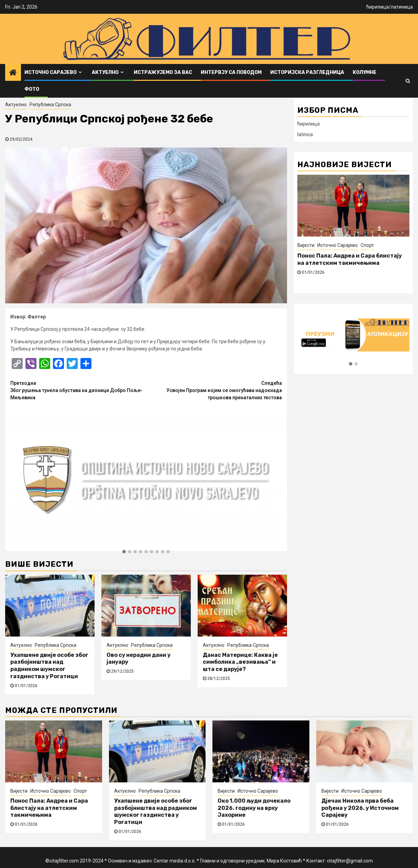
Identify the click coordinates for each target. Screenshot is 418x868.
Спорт (367, 245)
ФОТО (32, 89)
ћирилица (378, 7)
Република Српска (50, 105)
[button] (124, 552)
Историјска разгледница (307, 72)
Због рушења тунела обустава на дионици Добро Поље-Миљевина (78, 390)
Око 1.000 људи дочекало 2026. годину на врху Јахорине (254, 808)
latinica (305, 134)
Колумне (365, 72)
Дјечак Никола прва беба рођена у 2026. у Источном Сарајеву (360, 808)
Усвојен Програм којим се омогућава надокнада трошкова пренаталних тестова (214, 390)
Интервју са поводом (231, 72)
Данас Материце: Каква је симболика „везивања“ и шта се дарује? (240, 662)
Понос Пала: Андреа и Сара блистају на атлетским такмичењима (350, 259)
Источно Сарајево (51, 72)
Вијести (306, 245)
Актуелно (105, 72)
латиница (402, 7)
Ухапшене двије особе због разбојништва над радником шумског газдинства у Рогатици (49, 666)
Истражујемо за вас (163, 72)
